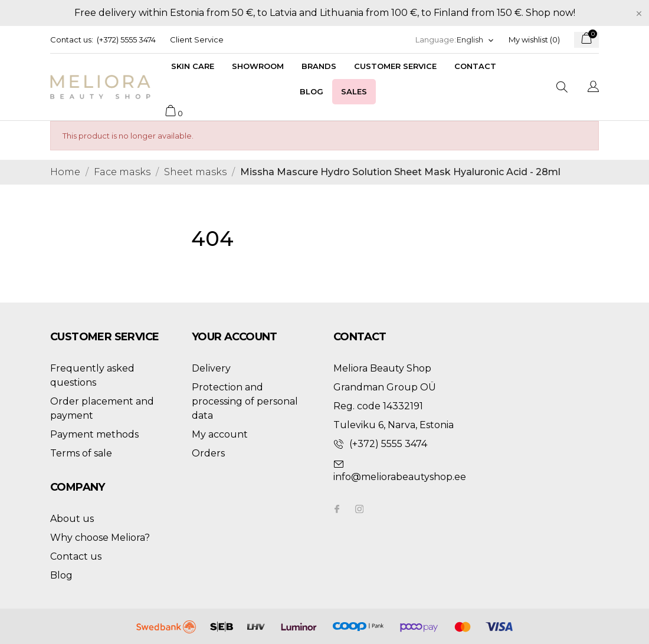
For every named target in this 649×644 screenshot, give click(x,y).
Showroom (258, 66)
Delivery (211, 368)
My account (220, 434)
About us (72, 519)
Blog (312, 91)
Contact (475, 66)
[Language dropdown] (476, 40)
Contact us (76, 556)
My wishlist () (534, 40)
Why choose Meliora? (100, 538)
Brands (319, 66)
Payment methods (94, 434)
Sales (354, 91)
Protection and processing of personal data (245, 401)
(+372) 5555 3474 (126, 40)
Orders (208, 453)
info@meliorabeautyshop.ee (400, 477)
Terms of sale (81, 453)
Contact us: (72, 40)
